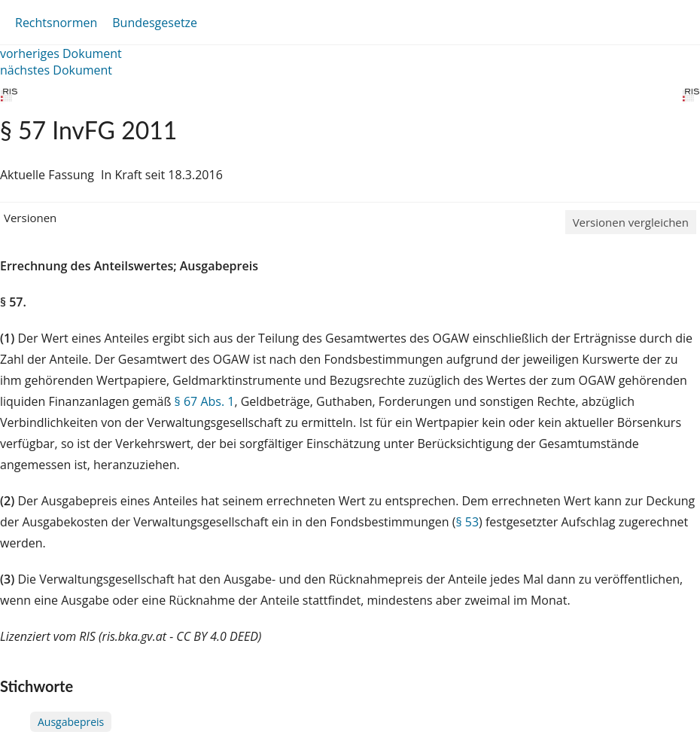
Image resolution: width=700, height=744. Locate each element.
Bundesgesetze (155, 23)
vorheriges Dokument (61, 53)
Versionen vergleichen (631, 222)
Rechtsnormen (56, 23)
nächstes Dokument (56, 70)
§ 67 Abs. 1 (205, 401)
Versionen (30, 218)
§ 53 (467, 522)
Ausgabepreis (71, 722)
